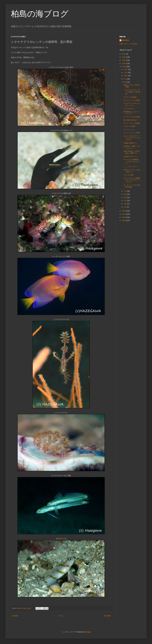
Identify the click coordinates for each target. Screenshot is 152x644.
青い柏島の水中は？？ (132, 120)
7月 (125, 191)
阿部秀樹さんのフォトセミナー (132, 113)
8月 (125, 82)
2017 (124, 214)
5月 (125, 198)
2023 (124, 54)
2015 (124, 220)
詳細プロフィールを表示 (128, 44)
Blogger (88, 632)
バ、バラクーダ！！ (131, 167)
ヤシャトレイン (129, 130)
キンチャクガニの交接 (132, 117)
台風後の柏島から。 (131, 143)
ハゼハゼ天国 (128, 175)
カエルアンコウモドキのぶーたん (132, 104)
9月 (125, 79)
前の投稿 (107, 616)
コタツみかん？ (129, 109)
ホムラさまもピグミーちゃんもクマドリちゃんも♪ (132, 138)
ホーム (61, 616)
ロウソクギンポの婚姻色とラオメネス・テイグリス (132, 180)
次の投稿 (15, 616)
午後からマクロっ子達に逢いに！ (132, 171)
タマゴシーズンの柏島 (132, 100)
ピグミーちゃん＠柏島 (132, 123)
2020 (124, 63)
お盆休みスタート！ (131, 156)
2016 (124, 217)
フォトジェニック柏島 (132, 133)
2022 (124, 57)
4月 (125, 201)
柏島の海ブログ (40, 14)
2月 (125, 207)
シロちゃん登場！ (130, 126)
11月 (126, 73)
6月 (125, 194)
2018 (124, 211)
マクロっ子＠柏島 (130, 97)
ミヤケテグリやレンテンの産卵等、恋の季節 (132, 92)
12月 (126, 69)
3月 (125, 204)
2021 (124, 60)
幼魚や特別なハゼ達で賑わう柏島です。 (132, 152)
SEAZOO (126, 40)
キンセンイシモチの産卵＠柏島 (132, 186)
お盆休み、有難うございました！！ (132, 147)
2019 (124, 67)
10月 (126, 76)
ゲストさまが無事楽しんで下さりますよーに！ (132, 162)
